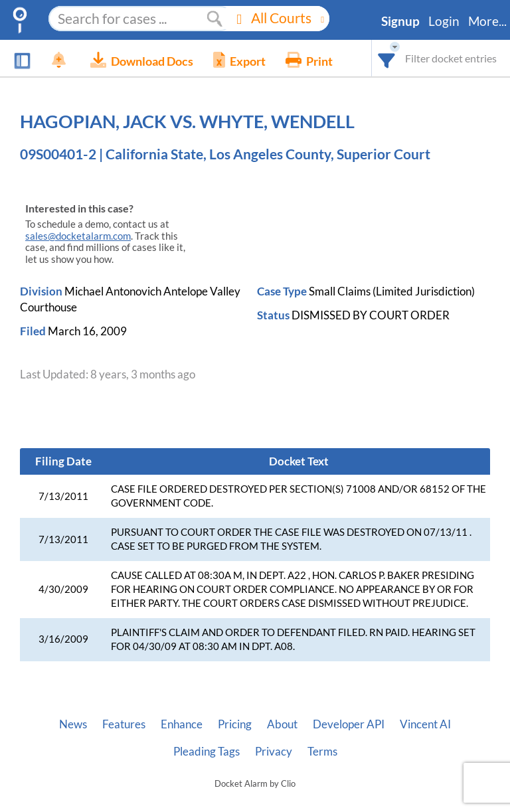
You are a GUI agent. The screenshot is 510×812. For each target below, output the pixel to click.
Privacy (274, 752)
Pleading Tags (207, 752)
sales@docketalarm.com (78, 236)
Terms (322, 752)
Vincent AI (425, 724)
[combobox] (387, 58)
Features (124, 724)
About (282, 724)
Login (444, 21)
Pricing (235, 724)
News (73, 724)
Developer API (349, 724)
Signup (400, 21)
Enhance (182, 724)
